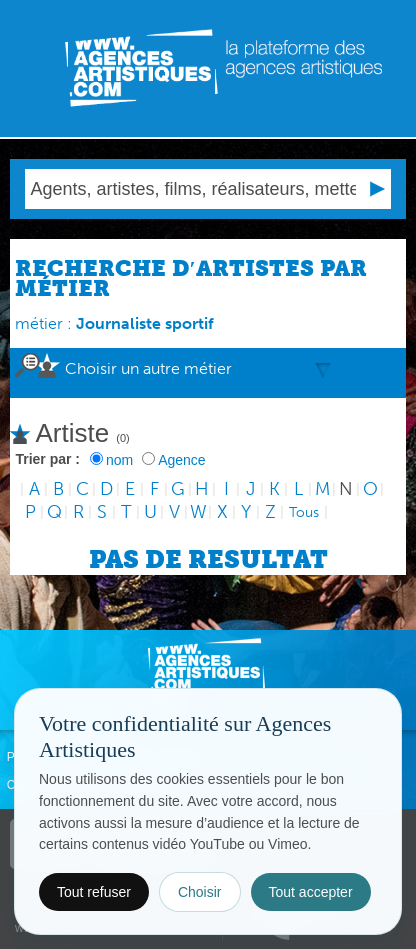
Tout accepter (311, 892)
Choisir (200, 892)
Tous (304, 512)
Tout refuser (94, 892)
